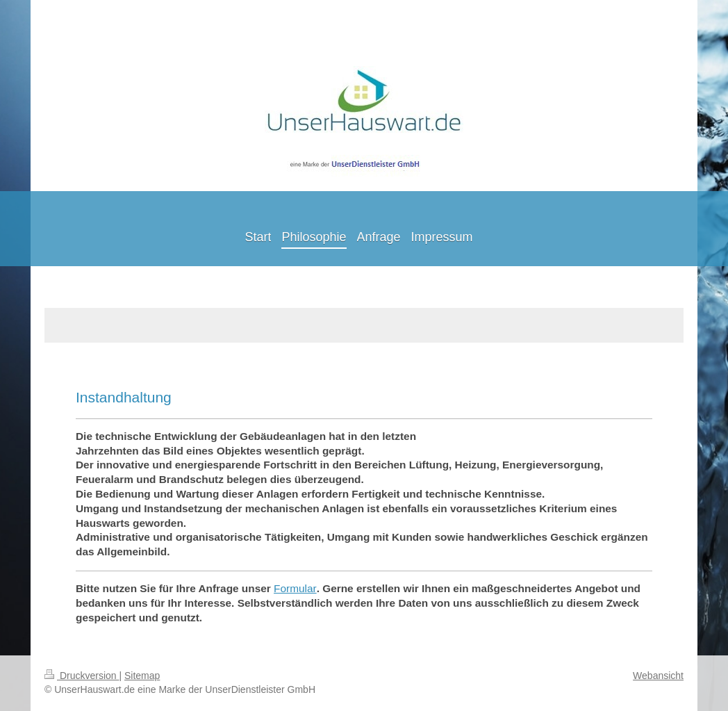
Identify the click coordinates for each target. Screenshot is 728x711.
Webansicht (658, 676)
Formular (295, 588)
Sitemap (142, 676)
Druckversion (82, 676)
